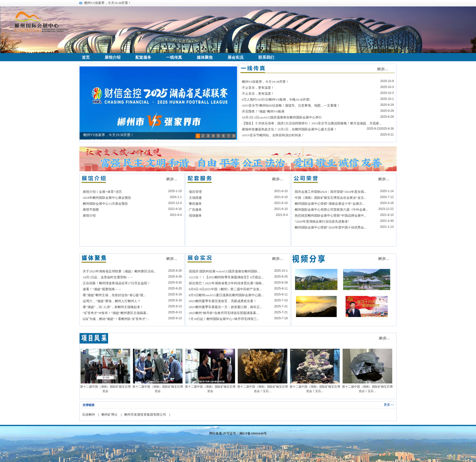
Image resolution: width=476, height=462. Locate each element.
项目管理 (195, 192)
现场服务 (195, 216)
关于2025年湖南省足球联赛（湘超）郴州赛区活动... (119, 271)
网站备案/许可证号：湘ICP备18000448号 (238, 433)
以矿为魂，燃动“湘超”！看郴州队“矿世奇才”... (116, 319)
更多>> (389, 405)
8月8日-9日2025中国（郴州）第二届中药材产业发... (225, 289)
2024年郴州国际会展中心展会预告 (107, 198)
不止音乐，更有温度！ (258, 88)
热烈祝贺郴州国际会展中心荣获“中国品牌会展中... (331, 216)
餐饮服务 (195, 204)
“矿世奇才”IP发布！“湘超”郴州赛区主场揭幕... (116, 313)
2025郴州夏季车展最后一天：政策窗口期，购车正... (226, 307)
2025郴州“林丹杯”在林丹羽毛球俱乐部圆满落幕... (224, 313)
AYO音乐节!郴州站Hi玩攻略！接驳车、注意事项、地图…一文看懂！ (291, 105)
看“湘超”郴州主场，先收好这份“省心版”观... (114, 295)
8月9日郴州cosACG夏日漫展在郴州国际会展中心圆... (226, 295)
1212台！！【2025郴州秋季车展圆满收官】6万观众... (226, 277)
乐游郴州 (89, 415)
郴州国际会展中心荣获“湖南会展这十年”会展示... (330, 204)
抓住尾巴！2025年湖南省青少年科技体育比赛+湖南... (226, 283)
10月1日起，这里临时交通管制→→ (108, 277)
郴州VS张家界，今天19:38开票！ (108, 3)
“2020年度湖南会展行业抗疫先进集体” (322, 221)
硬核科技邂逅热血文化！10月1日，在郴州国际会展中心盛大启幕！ (290, 129)
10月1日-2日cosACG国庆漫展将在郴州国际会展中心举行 (282, 117)
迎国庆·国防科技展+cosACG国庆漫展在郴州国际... (224, 271)
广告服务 (195, 210)
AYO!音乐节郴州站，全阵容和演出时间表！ (273, 135)
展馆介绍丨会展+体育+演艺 (102, 192)
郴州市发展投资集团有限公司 (145, 415)
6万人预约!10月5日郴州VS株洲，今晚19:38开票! (276, 100)
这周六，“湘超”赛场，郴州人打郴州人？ (112, 301)
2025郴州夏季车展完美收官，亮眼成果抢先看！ (223, 301)
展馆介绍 (89, 216)
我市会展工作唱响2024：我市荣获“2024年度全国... (331, 192)
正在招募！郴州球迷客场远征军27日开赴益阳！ (117, 283)
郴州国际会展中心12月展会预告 (105, 204)
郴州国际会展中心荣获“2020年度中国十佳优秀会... (331, 227)
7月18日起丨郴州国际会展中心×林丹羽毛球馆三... (224, 319)
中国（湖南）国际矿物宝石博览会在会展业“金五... (331, 198)
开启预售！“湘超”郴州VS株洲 (263, 111)
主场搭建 (195, 198)
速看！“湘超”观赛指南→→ (102, 289)
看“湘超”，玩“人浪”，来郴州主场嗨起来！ (113, 307)
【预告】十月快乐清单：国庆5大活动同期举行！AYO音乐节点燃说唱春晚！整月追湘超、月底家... (312, 123)
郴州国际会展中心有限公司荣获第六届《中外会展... (331, 210)
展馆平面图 (91, 210)
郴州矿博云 (109, 415)
